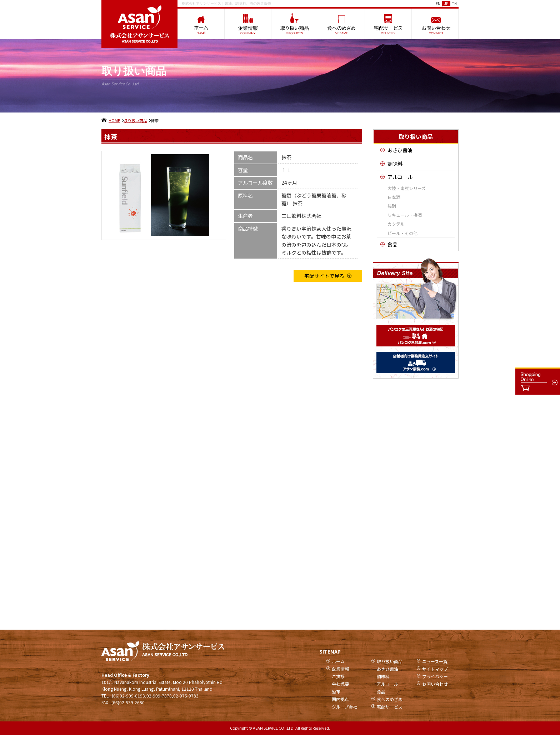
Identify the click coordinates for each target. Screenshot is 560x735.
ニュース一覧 (435, 661)
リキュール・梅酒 (405, 215)
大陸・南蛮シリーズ (407, 188)
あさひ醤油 (400, 150)
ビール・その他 (402, 233)
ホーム (338, 661)
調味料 (395, 164)
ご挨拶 (338, 676)
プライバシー (435, 676)
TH (454, 3)
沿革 (336, 692)
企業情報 (340, 669)
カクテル (396, 224)
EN (438, 3)
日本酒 (394, 197)
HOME (114, 120)
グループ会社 (344, 707)
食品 (392, 244)
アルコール (400, 177)
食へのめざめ (390, 699)
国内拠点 (340, 699)
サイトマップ (435, 669)
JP (446, 3)
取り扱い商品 (135, 120)
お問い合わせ (435, 684)
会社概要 (340, 684)
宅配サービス (390, 707)
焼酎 (392, 206)
